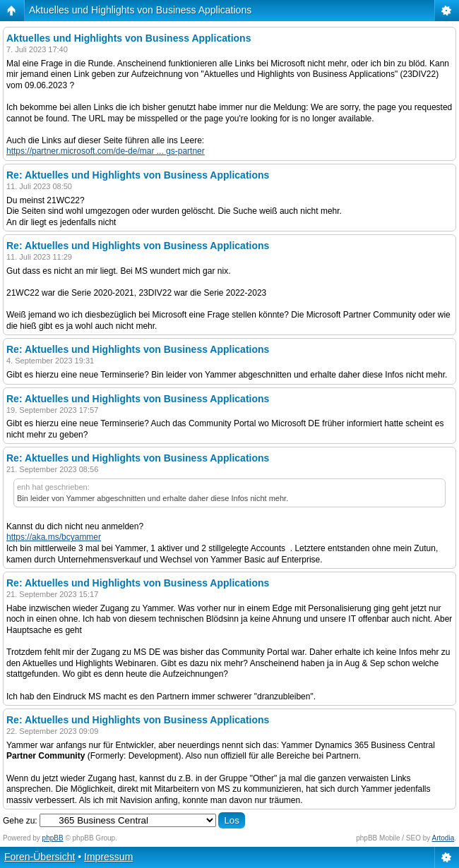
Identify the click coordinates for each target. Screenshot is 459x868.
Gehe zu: (20, 821)
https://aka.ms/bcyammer (54, 537)
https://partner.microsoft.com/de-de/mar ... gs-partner (106, 151)
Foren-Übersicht (40, 857)
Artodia (443, 838)
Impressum (108, 857)
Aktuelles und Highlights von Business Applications (140, 10)
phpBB (53, 838)
